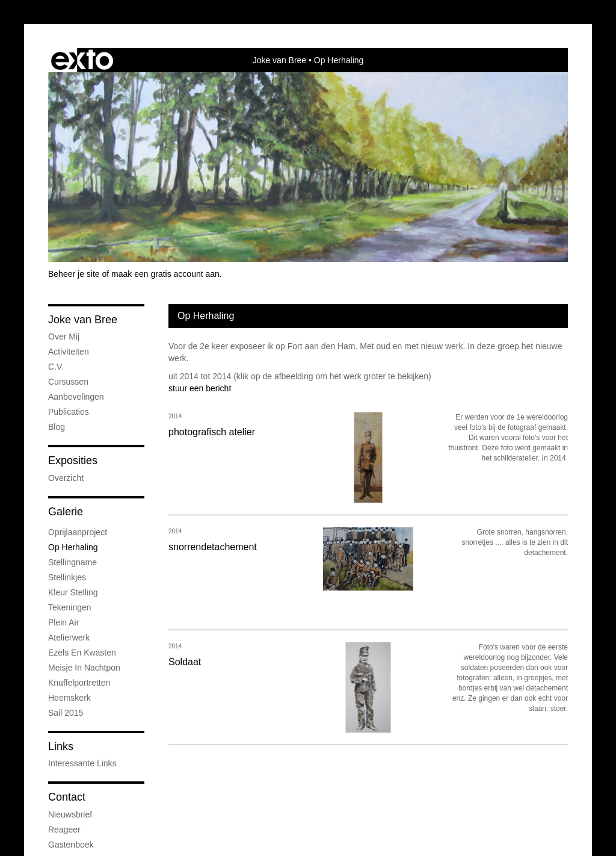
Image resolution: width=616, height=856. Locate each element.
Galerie (66, 512)
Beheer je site (74, 274)
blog (57, 427)
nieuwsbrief (70, 814)
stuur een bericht (200, 388)
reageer (64, 830)
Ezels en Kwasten (82, 653)
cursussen (68, 382)
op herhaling (73, 547)
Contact (67, 797)
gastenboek (71, 845)
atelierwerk (69, 637)
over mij (64, 337)
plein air (63, 622)
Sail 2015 (66, 713)
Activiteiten (69, 352)
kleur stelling (73, 592)
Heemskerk (69, 698)
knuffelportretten (79, 683)
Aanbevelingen (76, 397)
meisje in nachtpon (84, 668)
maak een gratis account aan (165, 274)
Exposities (73, 461)
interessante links (82, 763)
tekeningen (70, 607)
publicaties (69, 412)
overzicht (66, 478)
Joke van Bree (280, 60)
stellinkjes (67, 577)
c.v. (56, 367)
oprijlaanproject (78, 532)
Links (61, 746)
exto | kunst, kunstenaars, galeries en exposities (82, 60)
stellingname (72, 562)
